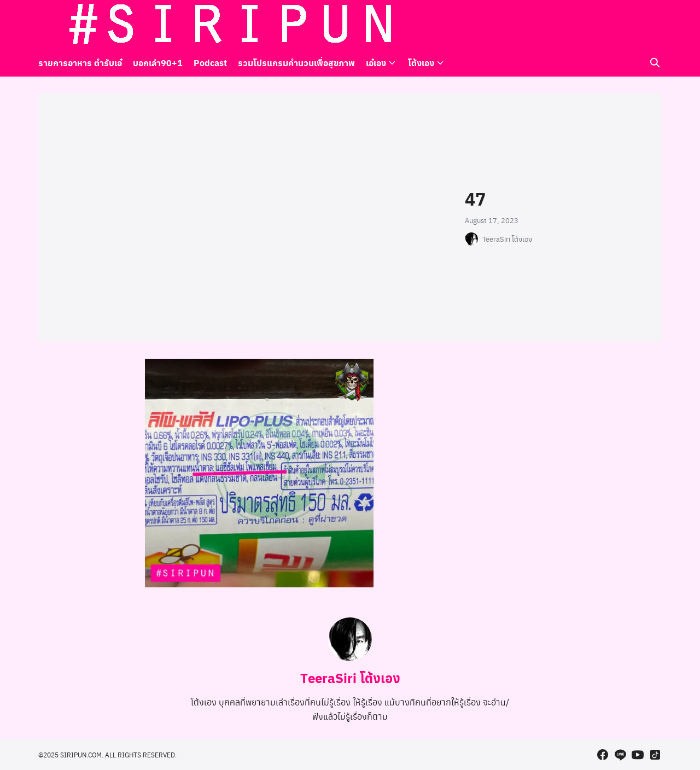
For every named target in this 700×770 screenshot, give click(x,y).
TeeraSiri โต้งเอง (507, 239)
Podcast (210, 63)
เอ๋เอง (376, 63)
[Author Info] (350, 658)
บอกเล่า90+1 (158, 63)
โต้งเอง (421, 63)
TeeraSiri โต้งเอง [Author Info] (350, 678)
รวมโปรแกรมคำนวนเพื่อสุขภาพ (296, 63)
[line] (620, 25)
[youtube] (638, 25)
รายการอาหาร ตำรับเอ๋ (80, 63)
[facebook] (603, 25)
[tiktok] (655, 25)
